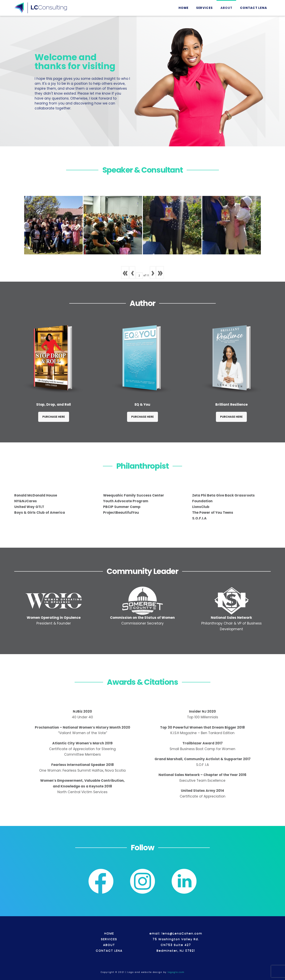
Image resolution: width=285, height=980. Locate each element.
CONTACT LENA (109, 950)
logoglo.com (176, 972)
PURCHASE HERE (54, 417)
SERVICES (109, 939)
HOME (109, 933)
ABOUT (109, 945)
